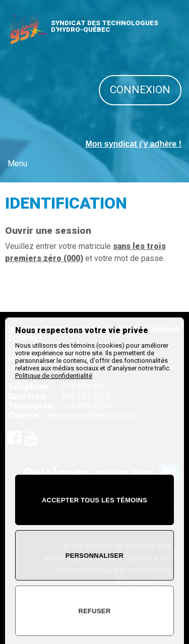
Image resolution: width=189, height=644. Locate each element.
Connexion (140, 90)
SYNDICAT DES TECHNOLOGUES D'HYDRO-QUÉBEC (105, 26)
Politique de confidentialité (54, 376)
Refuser (95, 611)
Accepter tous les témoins (94, 500)
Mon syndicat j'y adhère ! (133, 144)
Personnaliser (94, 556)
